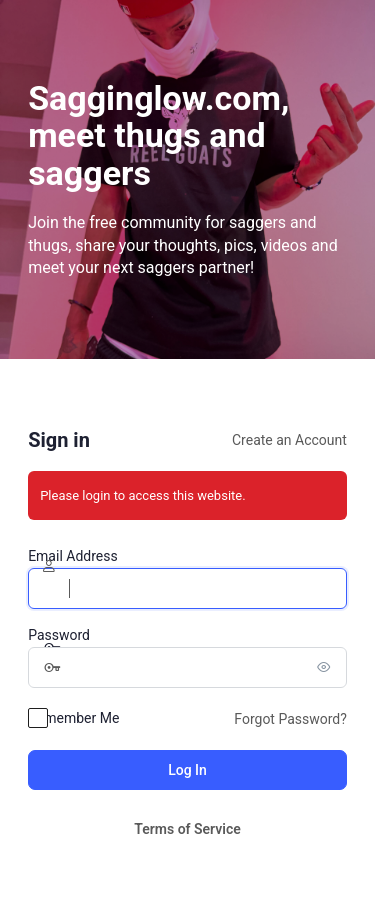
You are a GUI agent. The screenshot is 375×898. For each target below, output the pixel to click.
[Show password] (327, 667)
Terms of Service (187, 829)
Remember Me (73, 718)
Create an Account (289, 440)
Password (59, 635)
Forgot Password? (290, 719)
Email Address (73, 556)
